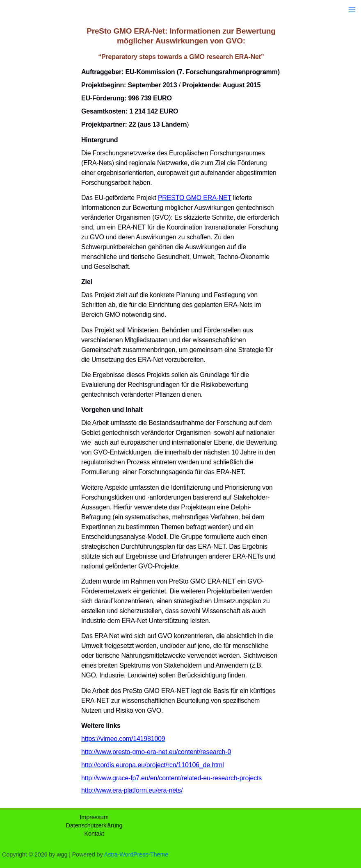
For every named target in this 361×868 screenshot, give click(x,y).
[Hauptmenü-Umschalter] (352, 10)
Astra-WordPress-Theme (136, 854)
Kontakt (94, 834)
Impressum (94, 817)
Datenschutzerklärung (94, 825)
